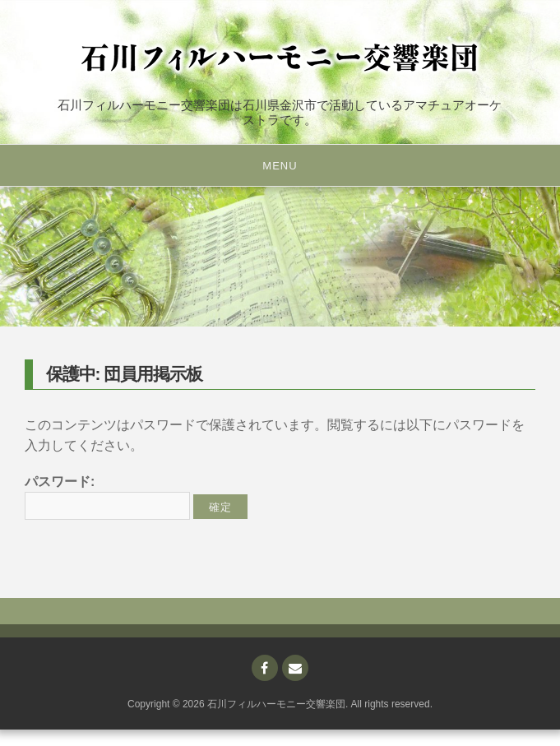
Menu (280, 166)
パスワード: (107, 498)
